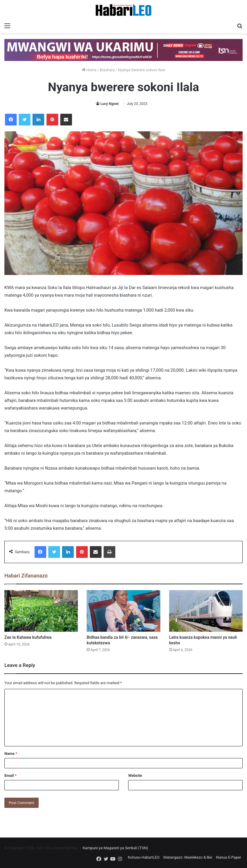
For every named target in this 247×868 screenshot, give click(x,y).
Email (11, 776)
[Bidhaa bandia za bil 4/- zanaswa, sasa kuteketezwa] (123, 611)
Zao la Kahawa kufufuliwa (28, 637)
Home (89, 70)
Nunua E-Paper (229, 857)
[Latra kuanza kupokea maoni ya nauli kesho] (206, 611)
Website (135, 776)
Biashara (107, 70)
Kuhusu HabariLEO (144, 857)
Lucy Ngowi (109, 104)
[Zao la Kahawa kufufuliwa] (41, 611)
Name (11, 754)
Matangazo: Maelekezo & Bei (188, 857)
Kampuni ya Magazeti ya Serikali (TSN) (115, 848)
